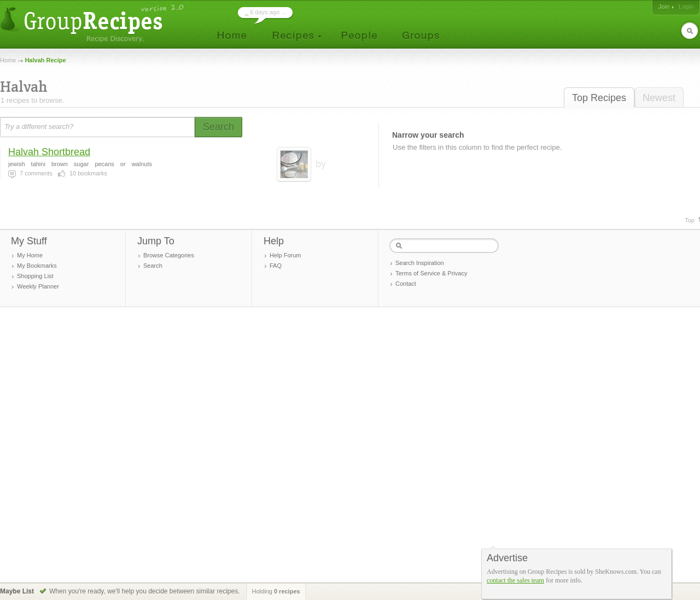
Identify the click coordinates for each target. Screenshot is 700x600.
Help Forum (285, 255)
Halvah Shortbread (49, 152)
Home (8, 60)
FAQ (276, 266)
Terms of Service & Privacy (431, 273)
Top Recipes (599, 98)
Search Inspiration (420, 263)
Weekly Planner (38, 286)
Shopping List (35, 276)
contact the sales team (515, 580)
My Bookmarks (37, 266)
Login (686, 7)
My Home (30, 255)
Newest (659, 98)
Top (690, 220)
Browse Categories (169, 255)
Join (664, 7)
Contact (406, 284)
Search (153, 266)
